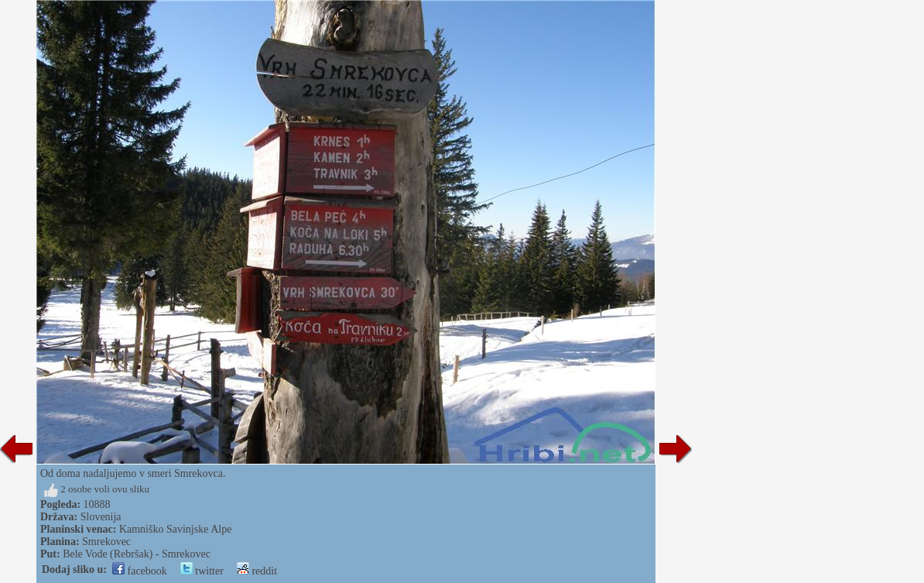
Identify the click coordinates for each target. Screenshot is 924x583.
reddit (257, 571)
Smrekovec (106, 542)
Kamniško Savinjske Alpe (175, 529)
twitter (202, 571)
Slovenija (101, 517)
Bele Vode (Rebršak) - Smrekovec (137, 554)
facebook (140, 571)
